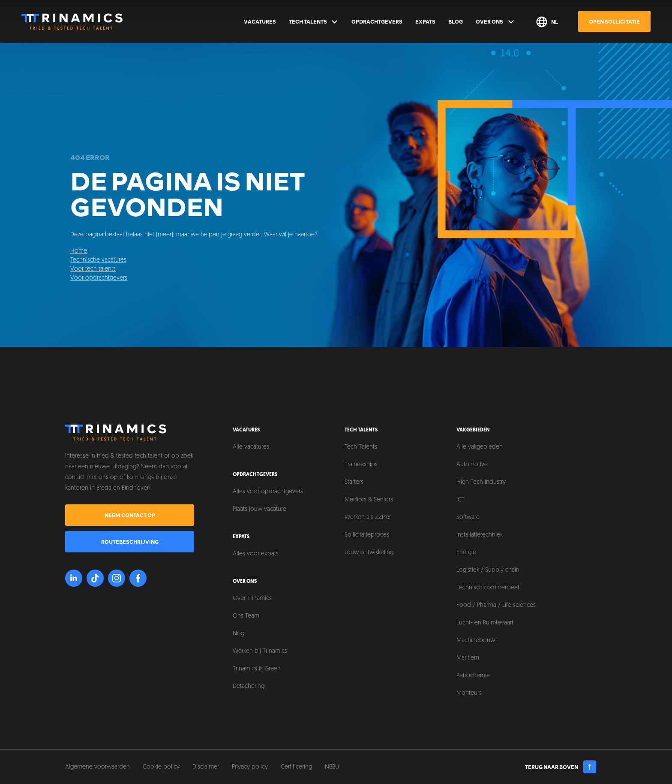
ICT (460, 500)
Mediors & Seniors (369, 500)
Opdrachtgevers (377, 21)
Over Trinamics (252, 599)
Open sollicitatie (614, 21)
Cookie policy (161, 767)
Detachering (249, 686)
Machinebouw (476, 641)
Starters (354, 482)
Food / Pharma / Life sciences (496, 605)
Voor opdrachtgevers (99, 278)
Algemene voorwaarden (97, 767)
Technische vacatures (98, 260)
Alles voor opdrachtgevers (268, 492)
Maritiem (468, 658)
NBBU (332, 767)
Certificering (296, 767)
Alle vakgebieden (480, 447)
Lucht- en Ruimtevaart (485, 623)
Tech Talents (314, 22)
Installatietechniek (480, 535)
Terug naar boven (561, 767)
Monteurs (469, 693)
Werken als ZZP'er (368, 517)
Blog (456, 21)
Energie (466, 553)
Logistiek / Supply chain (488, 570)
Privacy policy (250, 767)
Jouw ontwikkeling (369, 553)
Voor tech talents (93, 269)
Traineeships (361, 465)
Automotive (472, 465)
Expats (425, 21)
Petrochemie (473, 676)
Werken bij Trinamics (260, 651)
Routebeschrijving (130, 542)
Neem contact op (130, 515)
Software (468, 517)
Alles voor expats (256, 554)
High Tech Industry (481, 482)
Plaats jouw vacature (259, 509)
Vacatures (260, 21)
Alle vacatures (251, 447)
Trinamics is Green (257, 669)
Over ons (495, 22)
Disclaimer (206, 767)
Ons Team (246, 616)
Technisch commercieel (488, 588)
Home (79, 251)
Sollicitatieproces (367, 535)
